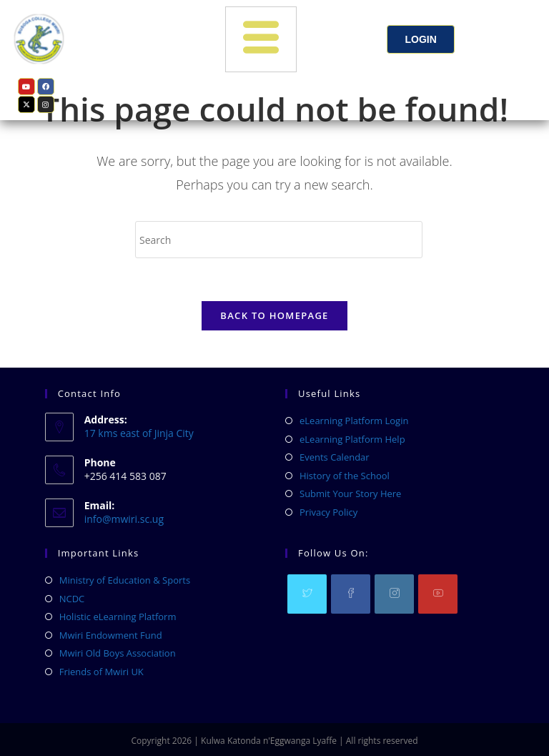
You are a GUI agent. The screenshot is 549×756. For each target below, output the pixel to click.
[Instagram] (394, 594)
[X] (307, 594)
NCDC (72, 599)
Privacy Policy (328, 512)
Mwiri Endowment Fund (111, 635)
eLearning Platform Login (354, 421)
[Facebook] (351, 594)
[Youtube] (438, 594)
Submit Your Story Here (350, 494)
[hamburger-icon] (261, 39)
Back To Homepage (274, 316)
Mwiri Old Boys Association (118, 653)
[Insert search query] (279, 240)
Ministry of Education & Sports (125, 580)
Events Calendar (335, 457)
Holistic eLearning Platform (118, 617)
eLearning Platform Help (352, 439)
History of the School (345, 476)
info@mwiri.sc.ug (124, 519)
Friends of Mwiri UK (102, 672)
